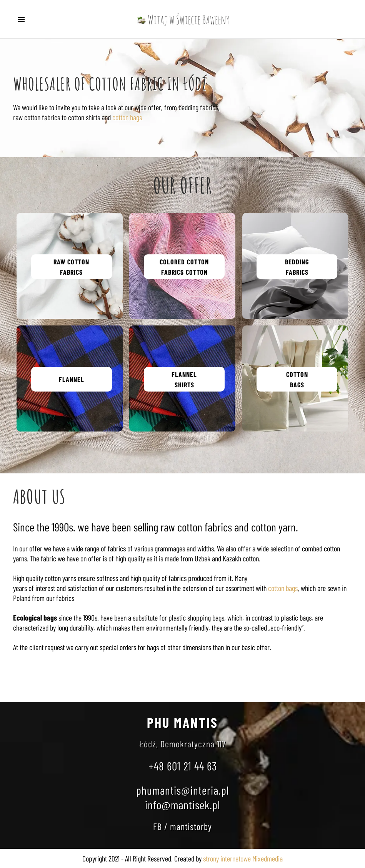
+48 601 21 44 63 (183, 766)
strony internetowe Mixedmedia (243, 858)
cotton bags (127, 117)
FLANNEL (72, 379)
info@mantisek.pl (182, 805)
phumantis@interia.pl (182, 790)
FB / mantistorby (182, 826)
